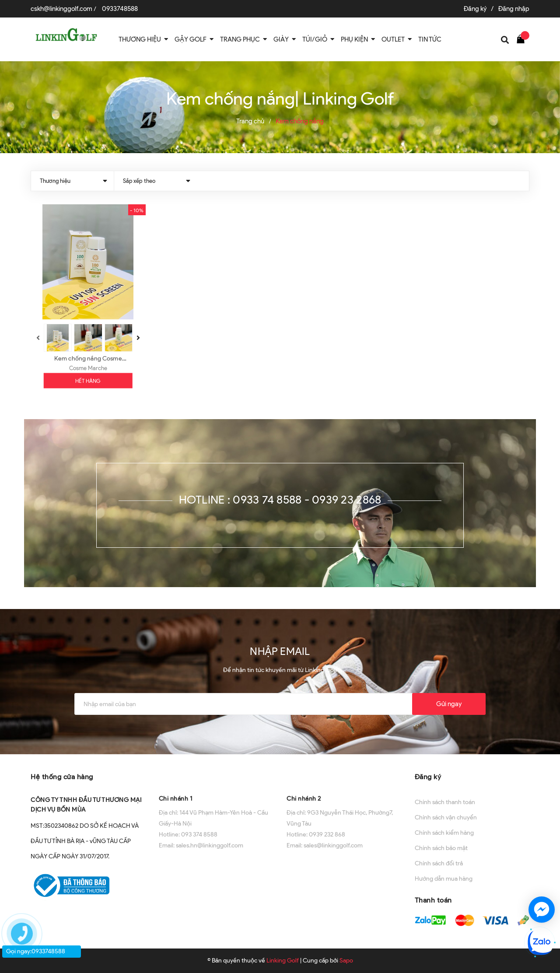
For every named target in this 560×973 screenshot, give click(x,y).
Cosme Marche (88, 368)
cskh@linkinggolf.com (61, 9)
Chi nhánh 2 (304, 799)
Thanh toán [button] (433, 900)
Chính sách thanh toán (445, 802)
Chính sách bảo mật (441, 848)
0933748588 (120, 9)
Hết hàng (88, 381)
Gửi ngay (449, 704)
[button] (216, 776)
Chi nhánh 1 (176, 799)
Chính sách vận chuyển (446, 817)
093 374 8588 (199, 835)
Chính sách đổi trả (439, 863)
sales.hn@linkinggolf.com (210, 845)
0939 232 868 (327, 835)
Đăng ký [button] (428, 777)
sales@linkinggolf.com (333, 845)
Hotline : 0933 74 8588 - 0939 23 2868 (280, 500)
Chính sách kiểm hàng (444, 833)
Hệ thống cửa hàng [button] (62, 777)
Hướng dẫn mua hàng (444, 879)
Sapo (346, 961)
